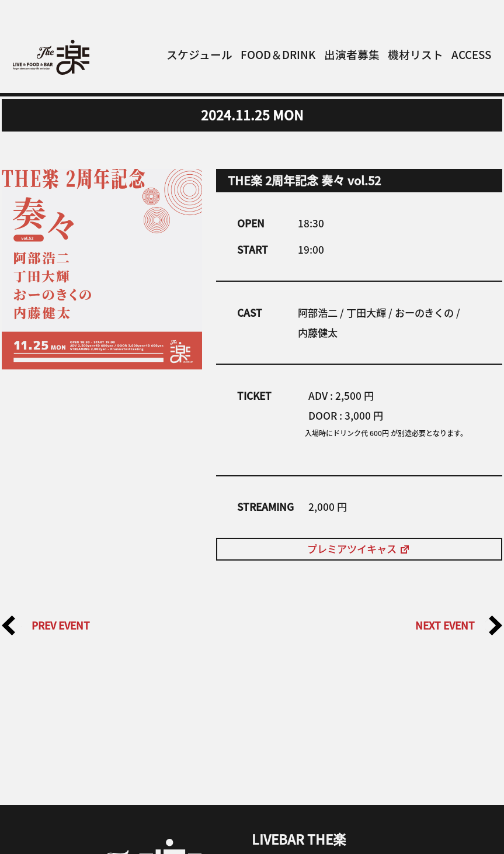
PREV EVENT (46, 626)
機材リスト (416, 54)
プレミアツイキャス (359, 549)
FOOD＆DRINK (278, 54)
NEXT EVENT (459, 626)
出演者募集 (352, 54)
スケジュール (199, 54)
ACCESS (471, 54)
